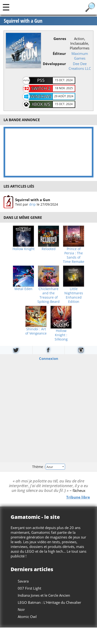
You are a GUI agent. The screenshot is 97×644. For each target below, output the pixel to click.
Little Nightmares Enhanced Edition (74, 295)
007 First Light (29, 588)
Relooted (49, 249)
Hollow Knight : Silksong (61, 335)
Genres (60, 39)
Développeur (54, 64)
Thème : (48, 467)
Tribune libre (78, 497)
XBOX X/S (41, 104)
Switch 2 (41, 88)
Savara (23, 581)
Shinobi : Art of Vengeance (36, 331)
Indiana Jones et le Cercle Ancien (44, 595)
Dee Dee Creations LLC (80, 66)
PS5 (41, 80)
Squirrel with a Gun (23, 21)
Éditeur (59, 53)
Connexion (49, 358)
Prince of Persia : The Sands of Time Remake (74, 255)
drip (32, 204)
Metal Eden (23, 289)
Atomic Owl (27, 617)
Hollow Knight (24, 249)
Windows (41, 96)
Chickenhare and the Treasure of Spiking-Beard (48, 295)
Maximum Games (80, 56)
